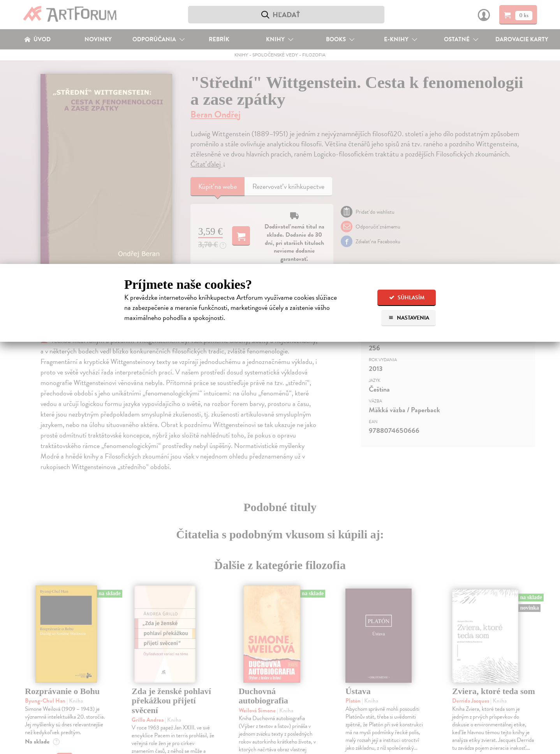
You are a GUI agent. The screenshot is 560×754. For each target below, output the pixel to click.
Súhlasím (407, 298)
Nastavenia (409, 318)
